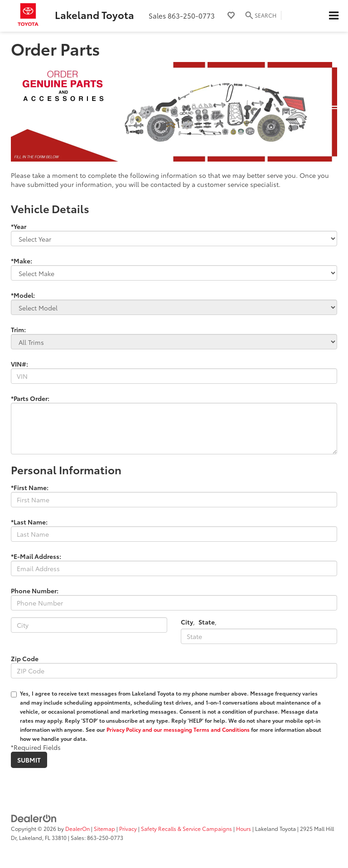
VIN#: (19, 364)
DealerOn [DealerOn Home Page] (77, 828)
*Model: (23, 295)
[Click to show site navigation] (333, 16)
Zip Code (25, 658)
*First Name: (30, 487)
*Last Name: (29, 522)
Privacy (128, 828)
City (187, 622)
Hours (244, 828)
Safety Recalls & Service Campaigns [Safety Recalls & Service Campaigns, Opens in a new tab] (186, 828)
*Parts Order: (30, 398)
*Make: (22, 261)
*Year (19, 226)
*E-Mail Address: (36, 556)
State (207, 622)
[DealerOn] (34, 817)
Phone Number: (35, 591)
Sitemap (104, 828)
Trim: (18, 329)
